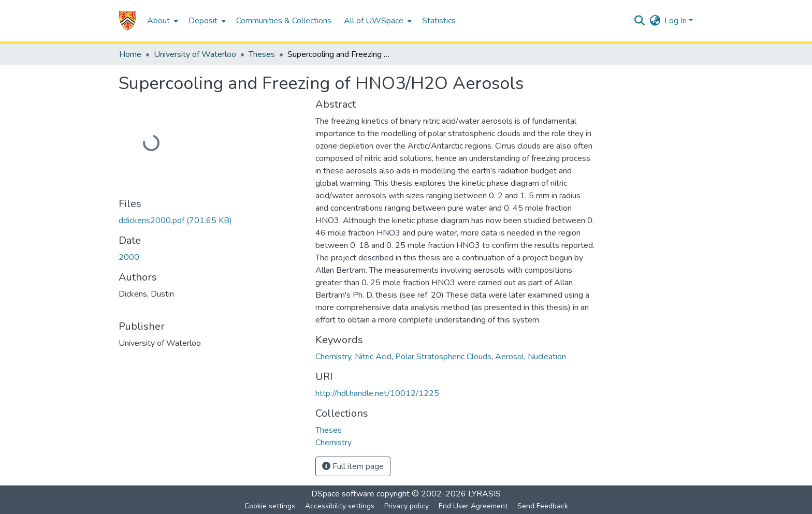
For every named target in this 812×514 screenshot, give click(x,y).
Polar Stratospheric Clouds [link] (443, 357)
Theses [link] (262, 54)
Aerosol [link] (510, 357)
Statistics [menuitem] (439, 21)
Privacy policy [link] (407, 506)
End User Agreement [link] (473, 506)
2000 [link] (129, 257)
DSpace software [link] (343, 494)
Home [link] (130, 54)
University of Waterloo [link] (195, 54)
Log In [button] (677, 21)
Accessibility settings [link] (340, 506)
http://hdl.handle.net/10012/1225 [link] (377, 393)
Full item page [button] (353, 466)
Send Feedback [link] (543, 506)
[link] (175, 221)
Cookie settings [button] (270, 506)
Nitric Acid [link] (373, 357)
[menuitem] (162, 21)
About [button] (158, 21)
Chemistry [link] (333, 357)
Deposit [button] (203, 21)
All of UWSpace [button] (374, 21)
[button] (128, 21)
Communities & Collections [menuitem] (284, 21)
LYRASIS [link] (484, 494)
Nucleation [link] (547, 357)
